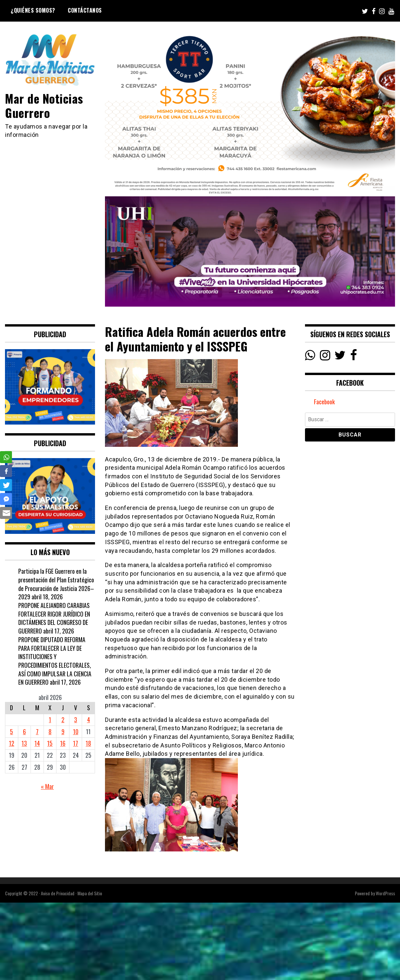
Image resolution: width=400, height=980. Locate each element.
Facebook (324, 402)
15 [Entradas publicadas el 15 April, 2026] (50, 743)
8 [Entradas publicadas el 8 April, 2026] (50, 732)
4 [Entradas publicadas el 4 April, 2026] (89, 720)
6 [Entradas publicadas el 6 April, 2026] (24, 732)
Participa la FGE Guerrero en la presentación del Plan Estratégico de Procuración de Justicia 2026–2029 (56, 584)
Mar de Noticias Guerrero (44, 105)
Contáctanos (85, 10)
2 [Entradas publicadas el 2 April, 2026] (63, 720)
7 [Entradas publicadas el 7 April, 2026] (37, 732)
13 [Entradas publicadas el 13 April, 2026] (24, 743)
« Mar (47, 786)
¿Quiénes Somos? (33, 10)
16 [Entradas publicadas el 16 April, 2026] (63, 743)
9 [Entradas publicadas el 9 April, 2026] (63, 732)
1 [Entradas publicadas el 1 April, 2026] (50, 720)
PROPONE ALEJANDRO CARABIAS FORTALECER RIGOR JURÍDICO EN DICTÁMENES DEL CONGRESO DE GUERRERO (54, 618)
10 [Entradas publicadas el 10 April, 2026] (76, 732)
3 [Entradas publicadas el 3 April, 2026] (76, 720)
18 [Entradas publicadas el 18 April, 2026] (88, 743)
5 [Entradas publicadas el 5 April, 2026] (11, 732)
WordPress (385, 893)
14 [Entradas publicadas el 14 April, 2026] (37, 743)
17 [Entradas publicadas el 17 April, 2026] (76, 743)
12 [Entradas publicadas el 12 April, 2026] (12, 743)
